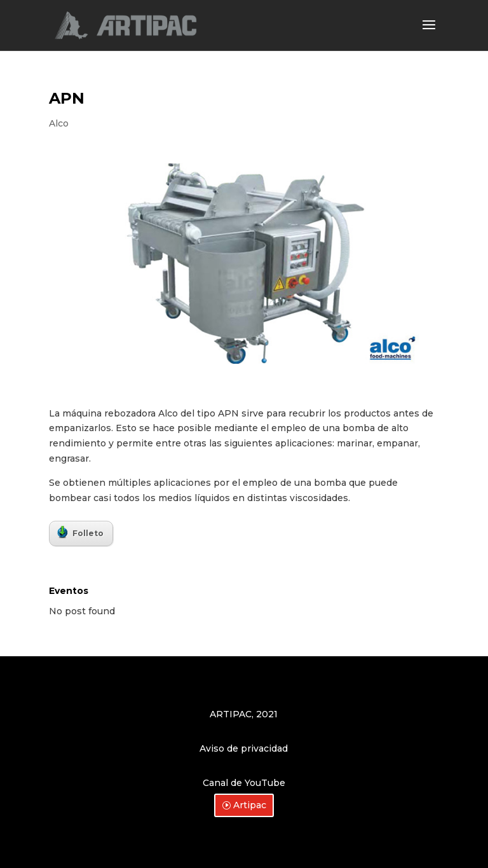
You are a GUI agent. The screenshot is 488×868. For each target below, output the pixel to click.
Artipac (250, 805)
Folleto (80, 532)
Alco (59, 123)
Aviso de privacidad (244, 748)
